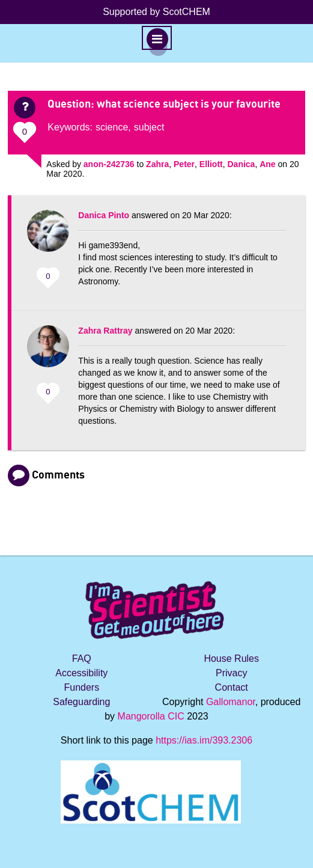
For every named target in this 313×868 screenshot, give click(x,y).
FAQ (82, 659)
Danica (242, 164)
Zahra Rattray (105, 331)
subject (149, 127)
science (112, 127)
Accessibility (81, 673)
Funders (81, 687)
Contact (232, 687)
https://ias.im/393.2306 (204, 740)
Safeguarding (81, 702)
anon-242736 (109, 164)
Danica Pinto (104, 215)
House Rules (231, 659)
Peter (184, 164)
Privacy (231, 673)
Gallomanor (231, 702)
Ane (267, 164)
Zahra (157, 164)
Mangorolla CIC (151, 716)
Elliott (211, 164)
